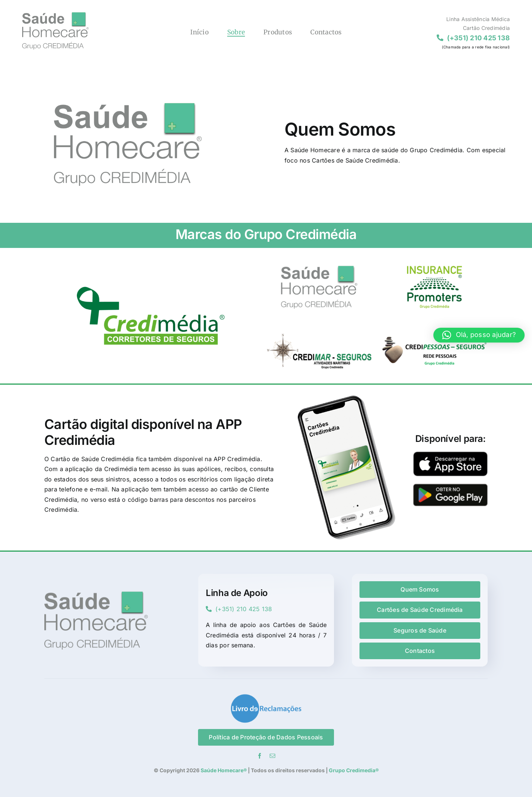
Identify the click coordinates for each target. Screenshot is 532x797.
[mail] (272, 756)
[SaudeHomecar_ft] (319, 258)
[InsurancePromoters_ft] (434, 258)
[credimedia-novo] (151, 290)
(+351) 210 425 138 (239, 609)
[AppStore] (450, 454)
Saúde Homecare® (223, 770)
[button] (479, 335)
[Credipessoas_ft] (434, 322)
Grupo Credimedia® (354, 770)
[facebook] (260, 756)
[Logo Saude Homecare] (55, 15)
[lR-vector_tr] (266, 696)
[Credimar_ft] (319, 322)
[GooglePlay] (450, 487)
